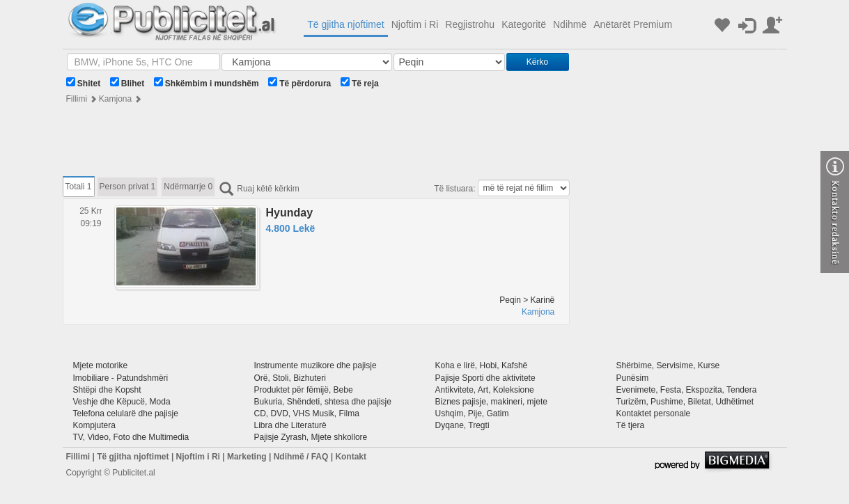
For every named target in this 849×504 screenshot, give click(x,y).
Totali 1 (79, 187)
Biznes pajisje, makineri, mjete (491, 402)
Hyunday (290, 213)
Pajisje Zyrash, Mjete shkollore (311, 437)
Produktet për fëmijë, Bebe (304, 390)
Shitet (84, 83)
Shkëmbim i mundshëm (207, 83)
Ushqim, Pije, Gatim (472, 414)
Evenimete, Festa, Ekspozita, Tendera (687, 390)
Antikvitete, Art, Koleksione (485, 390)
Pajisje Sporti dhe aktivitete (485, 378)
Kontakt (351, 457)
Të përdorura (299, 83)
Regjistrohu (470, 24)
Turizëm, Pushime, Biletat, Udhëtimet (685, 402)
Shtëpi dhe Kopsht (107, 390)
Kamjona (115, 99)
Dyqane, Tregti (462, 425)
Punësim (633, 378)
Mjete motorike (101, 365)
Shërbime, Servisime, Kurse (668, 365)
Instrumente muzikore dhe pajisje (316, 365)
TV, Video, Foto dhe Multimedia (131, 437)
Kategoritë (524, 24)
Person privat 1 (128, 187)
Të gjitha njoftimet (346, 24)
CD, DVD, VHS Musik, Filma (307, 414)
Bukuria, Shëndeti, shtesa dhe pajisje (323, 402)
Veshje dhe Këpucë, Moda (122, 402)
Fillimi (77, 99)
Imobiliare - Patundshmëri (121, 378)
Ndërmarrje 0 (188, 187)
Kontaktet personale (654, 414)
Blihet (127, 83)
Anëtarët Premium (633, 24)
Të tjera (631, 425)
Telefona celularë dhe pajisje (126, 414)
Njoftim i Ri (415, 24)
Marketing (247, 457)
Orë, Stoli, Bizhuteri (290, 378)
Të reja (360, 83)
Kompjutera (94, 425)
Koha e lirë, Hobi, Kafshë (482, 365)
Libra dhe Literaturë (290, 425)
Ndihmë (570, 24)
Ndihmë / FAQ (301, 457)
